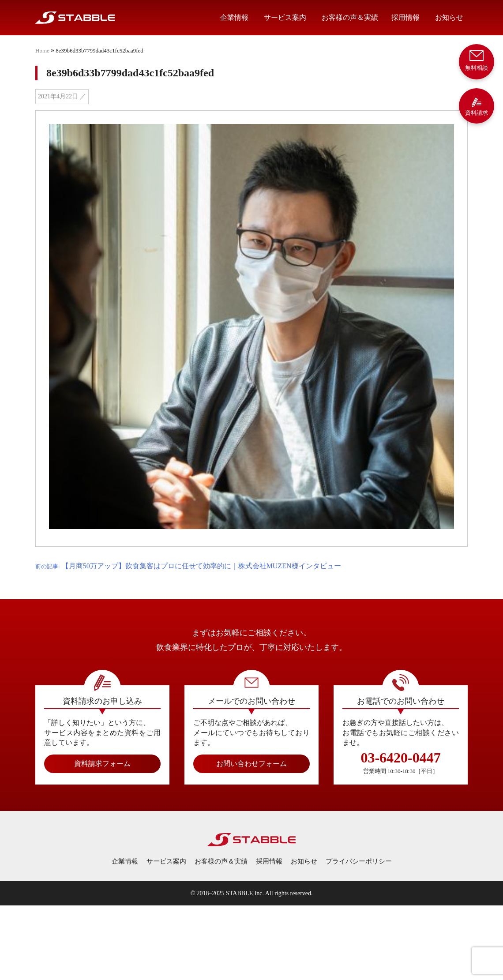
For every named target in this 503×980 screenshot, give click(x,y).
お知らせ (449, 17)
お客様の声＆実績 (350, 17)
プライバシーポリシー (359, 861)
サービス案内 (285, 17)
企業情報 (234, 17)
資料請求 (477, 107)
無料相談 (477, 60)
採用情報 (405, 17)
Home (42, 51)
